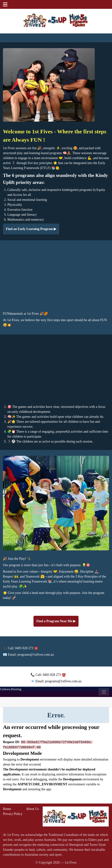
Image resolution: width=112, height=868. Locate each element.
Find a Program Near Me (55, 621)
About (4, 702)
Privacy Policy (13, 814)
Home (7, 809)
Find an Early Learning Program (30, 229)
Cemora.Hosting (11, 689)
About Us (32, 809)
